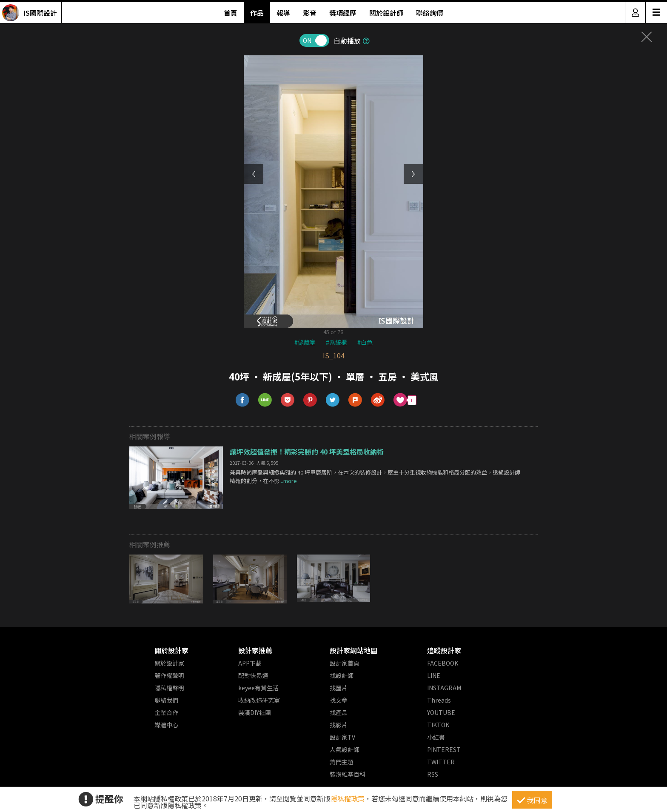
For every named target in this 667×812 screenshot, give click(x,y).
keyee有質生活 (258, 688)
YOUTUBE (441, 712)
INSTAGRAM (444, 688)
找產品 (339, 712)
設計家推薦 (255, 650)
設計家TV (342, 737)
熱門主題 (342, 762)
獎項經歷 (343, 13)
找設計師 (342, 675)
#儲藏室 (305, 342)
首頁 (231, 13)
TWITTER (441, 762)
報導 (283, 13)
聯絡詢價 (430, 13)
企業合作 (166, 712)
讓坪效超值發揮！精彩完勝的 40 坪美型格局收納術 (307, 452)
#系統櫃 (336, 342)
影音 (310, 13)
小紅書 (436, 737)
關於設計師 (386, 13)
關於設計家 (171, 650)
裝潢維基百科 (348, 774)
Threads (439, 700)
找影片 (339, 725)
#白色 (365, 342)
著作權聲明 (169, 675)
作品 (257, 13)
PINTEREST (444, 749)
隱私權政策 (348, 798)
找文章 (339, 700)
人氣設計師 (345, 749)
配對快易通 (253, 675)
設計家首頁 (345, 663)
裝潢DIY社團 (255, 712)
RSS (433, 774)
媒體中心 (166, 725)
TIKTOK (438, 725)
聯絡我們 (166, 700)
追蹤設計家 (444, 650)
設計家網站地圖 (353, 650)
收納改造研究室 (259, 700)
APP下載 (250, 663)
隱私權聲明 (169, 688)
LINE (434, 675)
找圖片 (339, 688)
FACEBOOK (443, 663)
